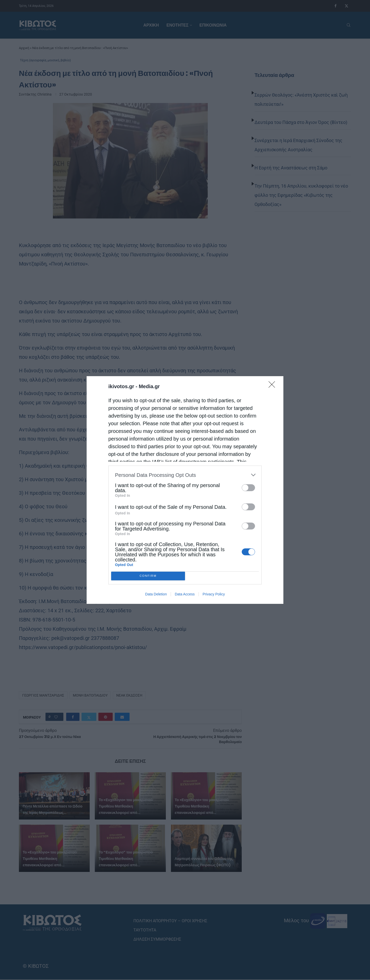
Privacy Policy (214, 594)
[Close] (273, 386)
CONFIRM (148, 576)
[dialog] (185, 490)
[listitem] (185, 475)
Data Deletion (156, 594)
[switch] (248, 488)
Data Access (185, 594)
